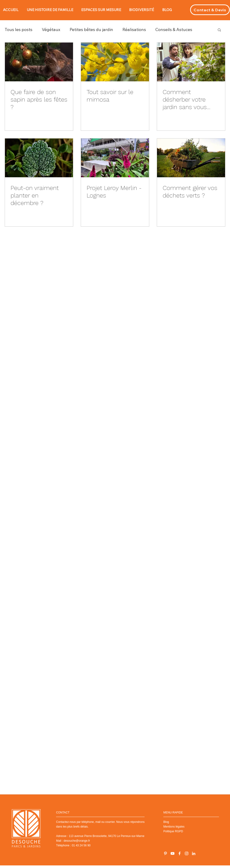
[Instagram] (187, 853)
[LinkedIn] (194, 853)
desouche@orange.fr (77, 841)
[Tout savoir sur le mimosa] (115, 62)
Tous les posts (19, 30)
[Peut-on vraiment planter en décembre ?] (39, 158)
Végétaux (51, 30)
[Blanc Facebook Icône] (180, 853)
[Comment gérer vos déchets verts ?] (191, 158)
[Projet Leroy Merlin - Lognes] (115, 158)
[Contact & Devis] (210, 10)
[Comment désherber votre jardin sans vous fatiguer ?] (191, 62)
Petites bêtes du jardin (91, 30)
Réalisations (134, 30)
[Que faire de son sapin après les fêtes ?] (39, 62)
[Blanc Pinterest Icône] (165, 853)
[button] (219, 30)
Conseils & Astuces (174, 30)
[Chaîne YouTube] (172, 853)
